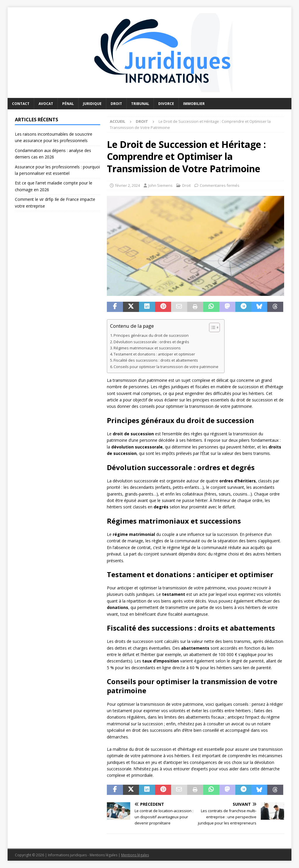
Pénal (68, 104)
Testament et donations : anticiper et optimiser (154, 354)
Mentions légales (135, 855)
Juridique (92, 104)
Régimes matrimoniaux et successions (147, 348)
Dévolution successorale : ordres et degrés (151, 342)
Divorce (166, 104)
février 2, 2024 (127, 185)
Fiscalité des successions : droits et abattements (156, 360)
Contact (21, 104)
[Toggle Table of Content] (212, 327)
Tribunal (140, 104)
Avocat (46, 104)
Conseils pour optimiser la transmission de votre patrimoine (166, 367)
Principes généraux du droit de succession (151, 335)
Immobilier (194, 104)
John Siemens (160, 185)
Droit (116, 104)
